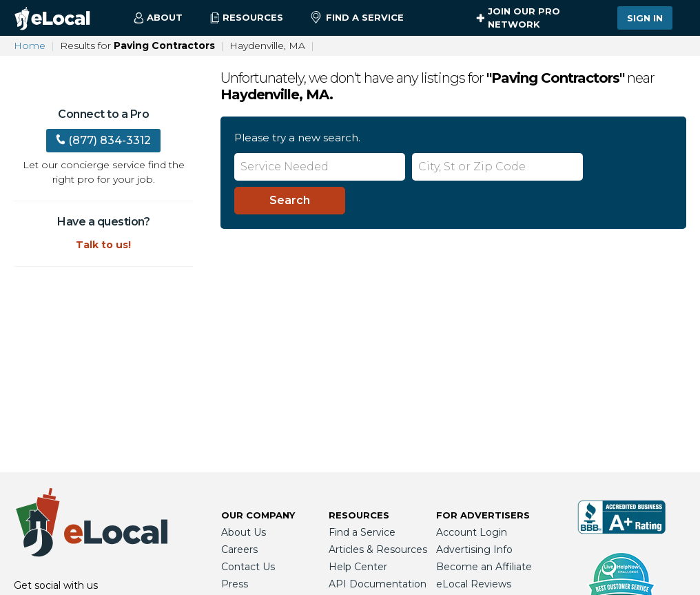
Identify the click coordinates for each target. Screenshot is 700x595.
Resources (359, 515)
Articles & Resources (378, 549)
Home (30, 46)
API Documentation (378, 584)
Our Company (258, 515)
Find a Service (357, 18)
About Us (244, 532)
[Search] (290, 201)
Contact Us (248, 567)
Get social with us (56, 585)
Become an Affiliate (484, 567)
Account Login (472, 532)
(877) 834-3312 (103, 140)
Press (235, 584)
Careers (239, 549)
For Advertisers (483, 515)
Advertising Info (474, 549)
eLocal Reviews (474, 584)
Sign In (645, 18)
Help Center (358, 567)
